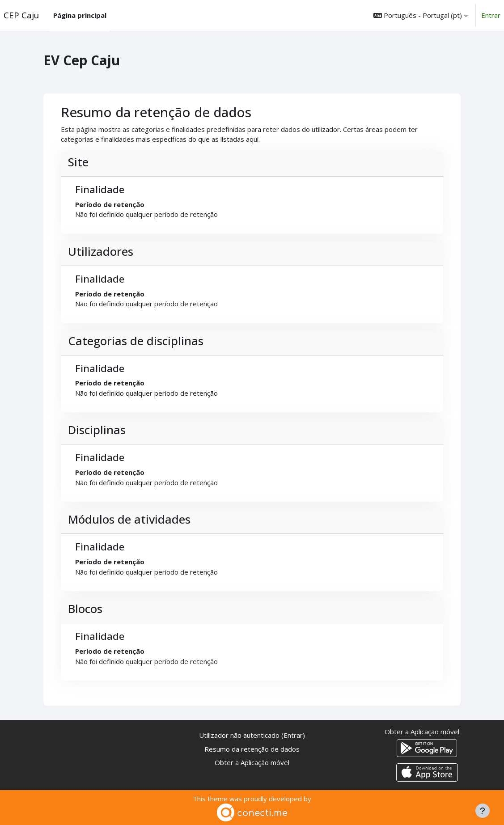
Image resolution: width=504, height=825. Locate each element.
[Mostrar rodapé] (483, 811)
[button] (421, 15)
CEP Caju (21, 15)
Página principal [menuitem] (80, 15)
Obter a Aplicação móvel (252, 762)
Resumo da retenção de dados (252, 749)
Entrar (491, 15)
